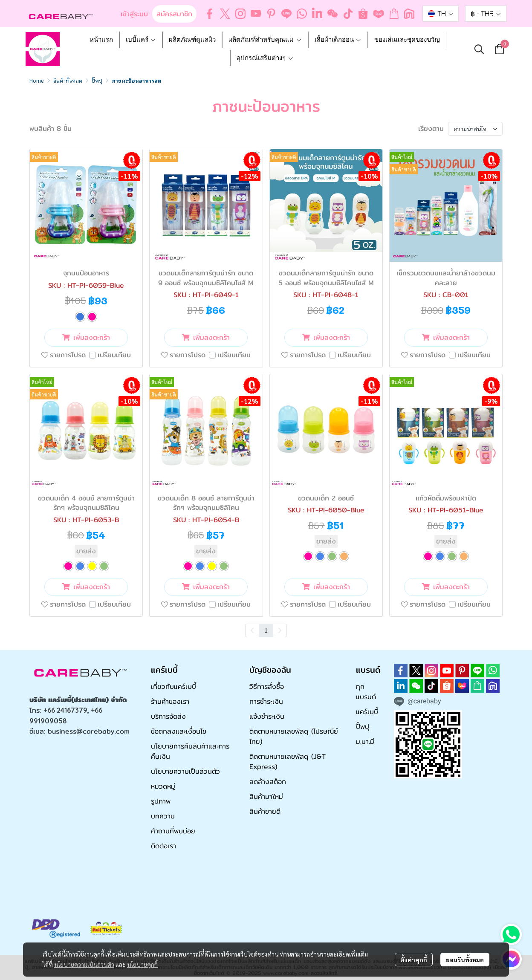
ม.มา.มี (365, 742)
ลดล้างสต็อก (268, 782)
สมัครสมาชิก (174, 14)
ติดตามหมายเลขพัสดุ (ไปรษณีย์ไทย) (294, 736)
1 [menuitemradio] (266, 630)
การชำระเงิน (266, 701)
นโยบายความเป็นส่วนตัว (84, 964)
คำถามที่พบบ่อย (173, 831)
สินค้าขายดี (265, 811)
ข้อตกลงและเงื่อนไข (179, 731)
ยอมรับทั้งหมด (465, 960)
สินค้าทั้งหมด (68, 80)
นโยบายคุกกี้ (142, 964)
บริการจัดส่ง (168, 716)
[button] (441, 14)
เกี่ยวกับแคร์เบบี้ (173, 687)
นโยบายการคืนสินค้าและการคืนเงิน (190, 751)
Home (37, 80)
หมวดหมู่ (163, 786)
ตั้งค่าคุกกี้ (414, 960)
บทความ (163, 816)
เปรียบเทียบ (114, 355)
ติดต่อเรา (163, 846)
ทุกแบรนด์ (366, 692)
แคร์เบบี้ (367, 712)
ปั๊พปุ (97, 80)
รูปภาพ (161, 801)
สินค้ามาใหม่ (266, 796)
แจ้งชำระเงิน (267, 716)
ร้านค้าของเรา (170, 701)
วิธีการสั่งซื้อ (267, 687)
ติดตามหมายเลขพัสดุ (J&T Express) (288, 762)
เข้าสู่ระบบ (134, 14)
